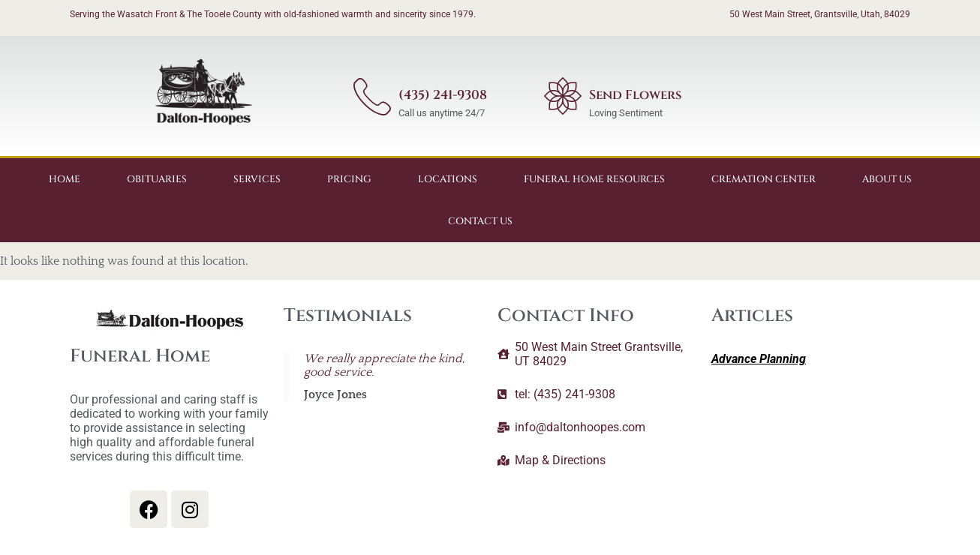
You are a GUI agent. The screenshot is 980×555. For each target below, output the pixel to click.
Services (257, 179)
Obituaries (157, 179)
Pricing (349, 179)
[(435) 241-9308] (372, 96)
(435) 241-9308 (443, 95)
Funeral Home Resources (594, 179)
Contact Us (480, 221)
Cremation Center (764, 179)
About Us (887, 179)
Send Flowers (635, 95)
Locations (448, 179)
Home (65, 179)
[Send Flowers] (563, 96)
